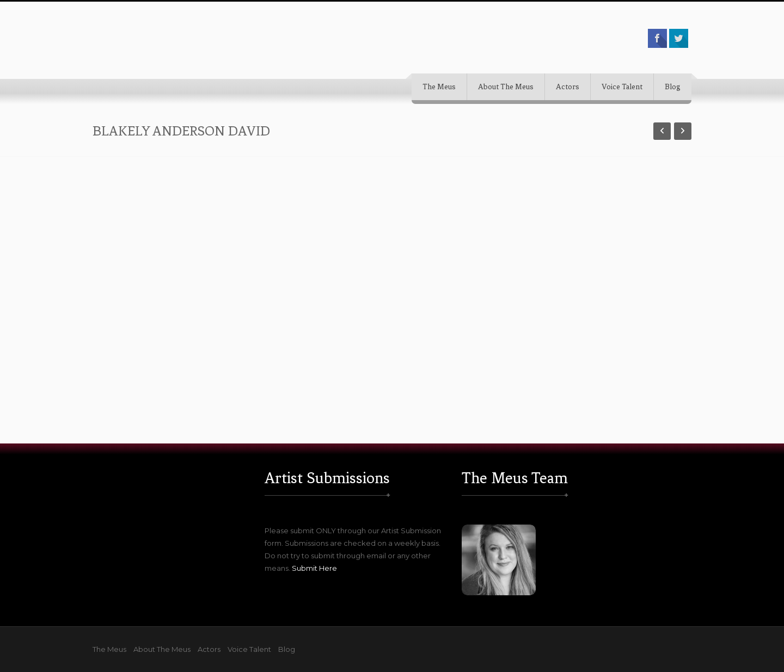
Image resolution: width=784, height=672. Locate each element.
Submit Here (314, 568)
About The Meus (506, 87)
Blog (673, 87)
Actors (568, 87)
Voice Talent (622, 87)
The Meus (439, 87)
